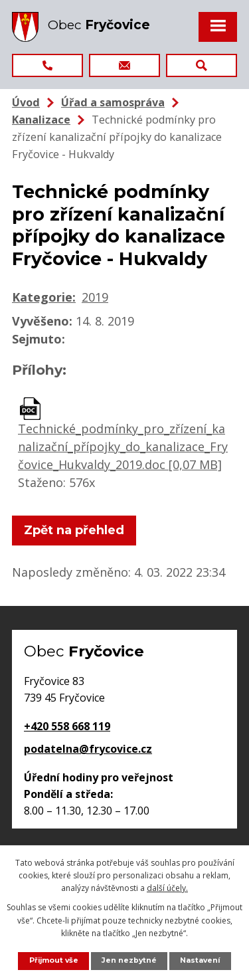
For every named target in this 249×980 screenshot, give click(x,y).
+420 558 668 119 (67, 726)
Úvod (26, 102)
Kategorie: (44, 297)
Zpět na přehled (74, 530)
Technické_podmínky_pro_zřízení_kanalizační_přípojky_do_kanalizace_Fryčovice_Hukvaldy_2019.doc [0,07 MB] (123, 446)
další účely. (167, 888)
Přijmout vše (54, 960)
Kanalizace (41, 120)
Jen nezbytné (129, 960)
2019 (95, 297)
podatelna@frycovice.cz (88, 749)
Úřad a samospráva (113, 102)
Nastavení (200, 960)
